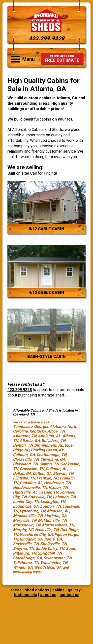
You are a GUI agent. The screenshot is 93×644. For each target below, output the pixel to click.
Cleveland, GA (53, 459)
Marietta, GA (55, 516)
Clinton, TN (49, 464)
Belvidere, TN (53, 441)
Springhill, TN (50, 553)
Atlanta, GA (30, 441)
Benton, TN (23, 445)
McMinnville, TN (52, 520)
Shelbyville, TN (53, 544)
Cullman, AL (56, 469)
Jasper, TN (49, 492)
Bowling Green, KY (47, 450)
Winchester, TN (54, 563)
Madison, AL (58, 511)
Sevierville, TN (26, 544)
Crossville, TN (32, 469)
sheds (16, 590)
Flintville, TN (24, 478)
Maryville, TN (25, 520)
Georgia (41, 426)
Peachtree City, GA (36, 534)
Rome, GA (53, 539)
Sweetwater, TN (58, 558)
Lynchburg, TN (32, 511)
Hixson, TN (58, 488)
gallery (74, 590)
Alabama (58, 426)
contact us (69, 595)
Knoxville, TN (40, 497)
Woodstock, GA (48, 567)
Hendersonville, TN (30, 488)
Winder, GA (23, 567)
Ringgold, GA (31, 539)
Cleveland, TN (25, 464)
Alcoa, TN (56, 431)
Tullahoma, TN (26, 563)
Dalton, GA (42, 473)
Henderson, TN (57, 483)
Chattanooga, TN (51, 455)
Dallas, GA (22, 473)
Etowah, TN (63, 473)
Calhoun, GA (24, 455)
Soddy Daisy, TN (50, 549)
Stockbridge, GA (27, 558)
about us (48, 595)
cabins (58, 590)
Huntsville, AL (25, 492)
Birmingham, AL (49, 445)
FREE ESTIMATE (62, 59)
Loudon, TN (50, 506)
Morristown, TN (27, 525)
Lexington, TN (53, 502)
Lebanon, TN (64, 497)
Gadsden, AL (31, 483)
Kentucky (38, 431)
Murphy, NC (23, 530)
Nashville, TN (47, 530)
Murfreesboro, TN (58, 525)
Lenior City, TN (26, 502)
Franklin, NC (47, 478)
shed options (37, 590)
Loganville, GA (26, 506)
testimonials (25, 595)
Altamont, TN (25, 436)
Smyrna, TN (23, 549)
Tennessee (23, 426)
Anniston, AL (49, 436)
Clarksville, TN (26, 459)
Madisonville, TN (28, 516)
